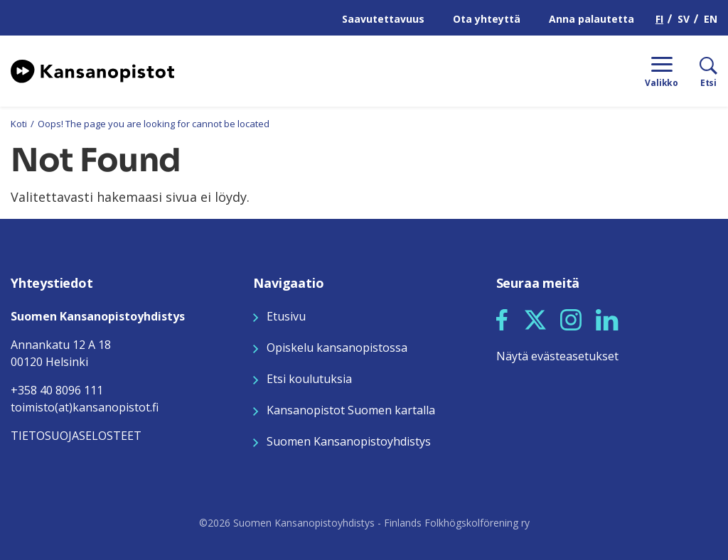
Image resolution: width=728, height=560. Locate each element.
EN (711, 19)
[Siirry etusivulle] (92, 70)
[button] (502, 320)
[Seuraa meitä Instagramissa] (571, 318)
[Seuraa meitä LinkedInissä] (607, 318)
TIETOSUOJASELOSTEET (76, 436)
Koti (19, 124)
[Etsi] (698, 71)
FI (659, 19)
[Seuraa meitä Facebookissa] (502, 318)
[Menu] (662, 71)
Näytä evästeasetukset (557, 356)
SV (684, 19)
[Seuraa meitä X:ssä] (535, 318)
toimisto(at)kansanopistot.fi (85, 407)
